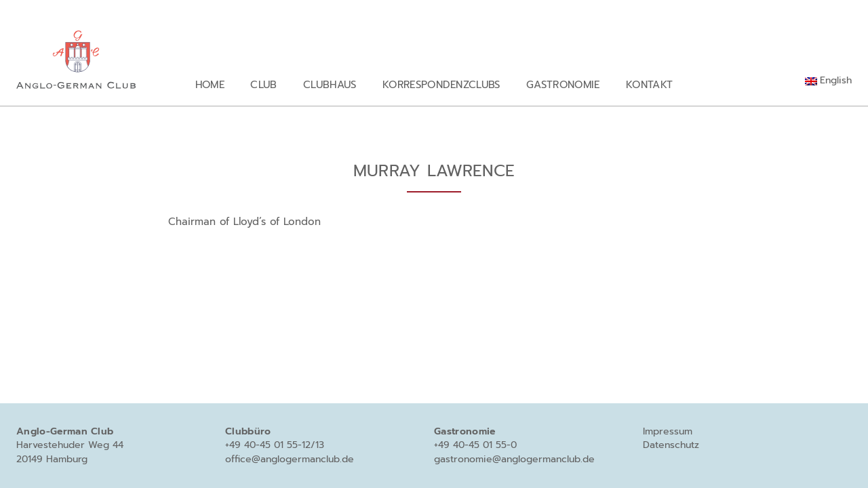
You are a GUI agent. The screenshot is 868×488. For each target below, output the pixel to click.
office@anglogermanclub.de (290, 459)
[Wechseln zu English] (828, 81)
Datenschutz (671, 445)
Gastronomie (563, 84)
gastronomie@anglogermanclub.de (514, 459)
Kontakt (649, 84)
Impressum (668, 431)
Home (210, 84)
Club (263, 84)
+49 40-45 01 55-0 (475, 445)
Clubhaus (330, 84)
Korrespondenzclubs (441, 84)
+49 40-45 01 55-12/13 (275, 445)
